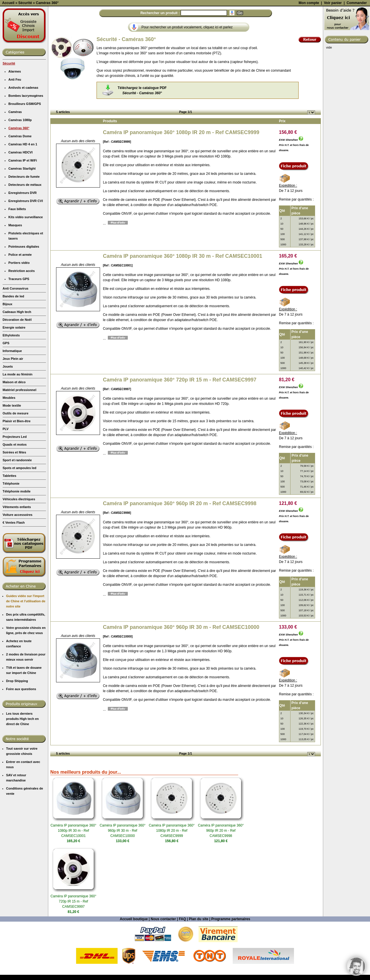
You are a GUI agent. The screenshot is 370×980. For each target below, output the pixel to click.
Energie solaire (14, 379)
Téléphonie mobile (17, 543)
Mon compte (309, 54)
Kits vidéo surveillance (26, 268)
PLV (6, 480)
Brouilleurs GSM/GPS (25, 155)
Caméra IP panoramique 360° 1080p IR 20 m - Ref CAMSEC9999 (181, 184)
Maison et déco (14, 434)
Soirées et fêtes (14, 504)
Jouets (8, 418)
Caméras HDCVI (21, 204)
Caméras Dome (20, 188)
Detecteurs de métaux (25, 236)
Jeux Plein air (13, 410)
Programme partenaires (231, 970)
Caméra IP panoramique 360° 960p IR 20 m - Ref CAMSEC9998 (180, 555)
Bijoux (8, 355)
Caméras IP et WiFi (23, 212)
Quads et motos (15, 496)
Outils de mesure (15, 465)
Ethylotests (11, 387)
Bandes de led (13, 348)
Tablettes (9, 527)
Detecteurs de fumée (24, 228)
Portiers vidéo (19, 314)
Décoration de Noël (17, 371)
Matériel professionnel (20, 441)
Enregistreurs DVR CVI (26, 252)
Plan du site (198, 970)
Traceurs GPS (19, 330)
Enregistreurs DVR (23, 244)
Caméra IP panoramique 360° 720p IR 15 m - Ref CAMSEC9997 (180, 431)
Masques (15, 277)
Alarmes (15, 123)
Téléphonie (11, 535)
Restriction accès (22, 322)
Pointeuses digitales (24, 298)
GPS (6, 394)
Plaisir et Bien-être (17, 473)
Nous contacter (163, 970)
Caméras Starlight (22, 220)
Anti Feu (15, 131)
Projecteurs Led (15, 488)
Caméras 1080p (20, 171)
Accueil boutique (134, 970)
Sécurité (9, 115)
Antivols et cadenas (23, 139)
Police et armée (20, 306)
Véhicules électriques (19, 551)
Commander (357, 54)
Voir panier (333, 54)
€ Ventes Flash (14, 574)
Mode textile (12, 457)
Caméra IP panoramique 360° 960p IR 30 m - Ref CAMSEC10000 (181, 679)
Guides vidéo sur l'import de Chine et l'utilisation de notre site (26, 653)
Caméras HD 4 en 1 (23, 196)
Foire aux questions (21, 740)
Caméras (15, 163)
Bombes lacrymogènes (26, 147)
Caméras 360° (19, 179)
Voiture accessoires (17, 566)
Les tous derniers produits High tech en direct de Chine (22, 770)
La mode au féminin (17, 426)
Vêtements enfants (17, 558)
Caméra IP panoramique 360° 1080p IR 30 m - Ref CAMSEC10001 (183, 307)
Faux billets (17, 260)
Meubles (9, 449)
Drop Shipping (17, 732)
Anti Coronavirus (15, 340)
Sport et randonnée (17, 512)
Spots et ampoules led (20, 519)
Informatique (12, 402)
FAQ (183, 970)
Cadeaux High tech (17, 363)
